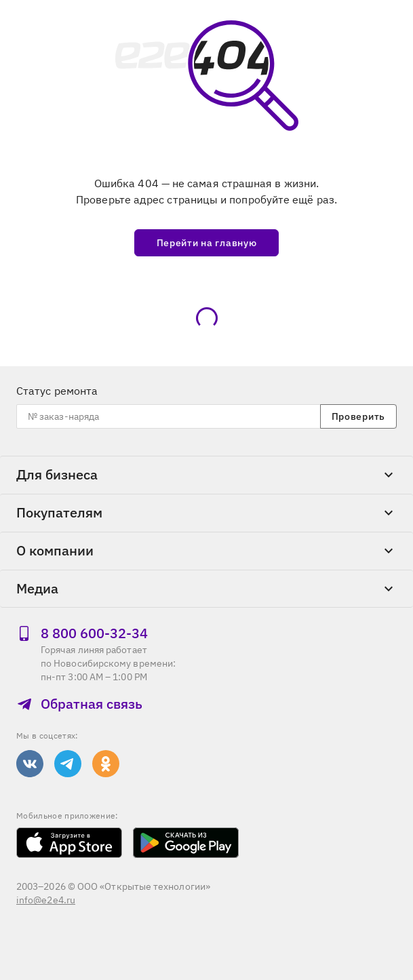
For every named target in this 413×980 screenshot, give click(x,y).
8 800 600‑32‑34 (82, 633)
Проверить (358, 416)
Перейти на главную (207, 243)
